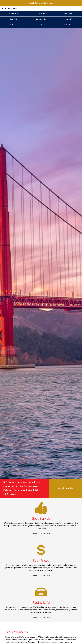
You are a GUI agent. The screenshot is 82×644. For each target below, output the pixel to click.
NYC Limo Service (10, 8)
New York (14, 19)
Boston (41, 25)
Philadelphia (68, 25)
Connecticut (14, 13)
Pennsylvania (41, 19)
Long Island (41, 13)
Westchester (14, 25)
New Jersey (68, 13)
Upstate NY (68, 19)
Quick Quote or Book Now (41, 3)
